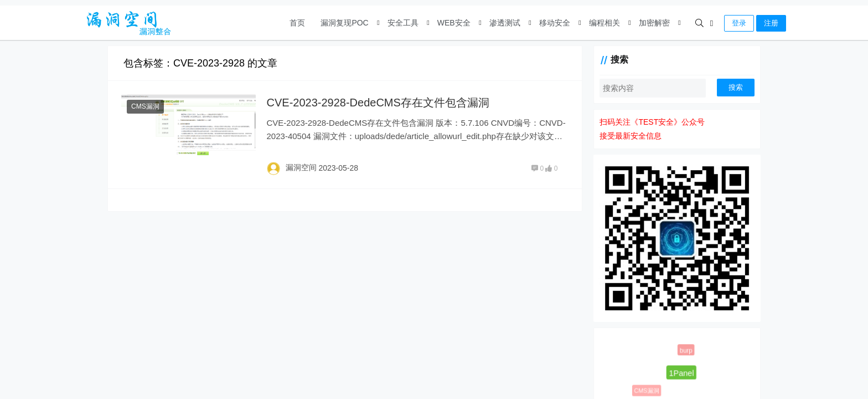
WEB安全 (454, 23)
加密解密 (654, 23)
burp (686, 351)
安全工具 (403, 23)
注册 (771, 23)
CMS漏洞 (145, 106)
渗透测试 (505, 23)
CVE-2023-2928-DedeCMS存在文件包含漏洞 (378, 103)
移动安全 (555, 23)
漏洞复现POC (344, 23)
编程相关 (604, 23)
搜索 (736, 87)
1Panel (681, 373)
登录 (739, 23)
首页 (297, 23)
